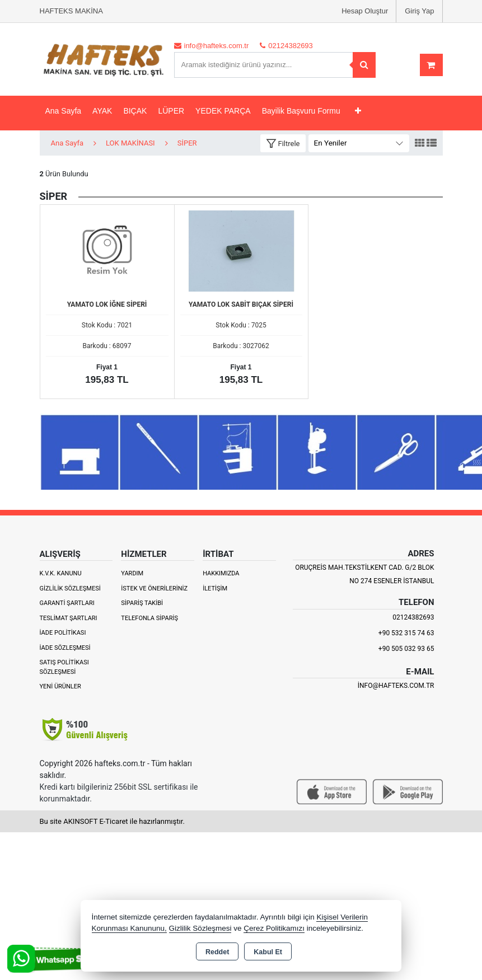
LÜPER (171, 111)
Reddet (217, 952)
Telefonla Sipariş (149, 618)
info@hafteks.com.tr (396, 686)
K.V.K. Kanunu (61, 573)
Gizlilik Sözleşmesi (70, 589)
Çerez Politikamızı (274, 928)
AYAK (102, 111)
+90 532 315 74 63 (406, 633)
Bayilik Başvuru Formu (301, 111)
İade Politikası (63, 633)
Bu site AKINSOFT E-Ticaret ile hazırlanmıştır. (112, 821)
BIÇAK (135, 111)
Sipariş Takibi (142, 603)
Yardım (132, 573)
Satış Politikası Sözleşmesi (64, 667)
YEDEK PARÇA (223, 111)
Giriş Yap (419, 11)
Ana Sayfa (64, 111)
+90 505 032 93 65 (406, 649)
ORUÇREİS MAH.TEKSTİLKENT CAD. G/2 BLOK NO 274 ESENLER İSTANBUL (364, 574)
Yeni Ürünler (60, 686)
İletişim (215, 589)
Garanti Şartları (67, 603)
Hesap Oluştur (365, 11)
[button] (283, 144)
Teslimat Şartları (69, 618)
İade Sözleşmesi (65, 648)
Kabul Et (268, 952)
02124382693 (413, 617)
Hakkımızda (221, 573)
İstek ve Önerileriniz (154, 589)
